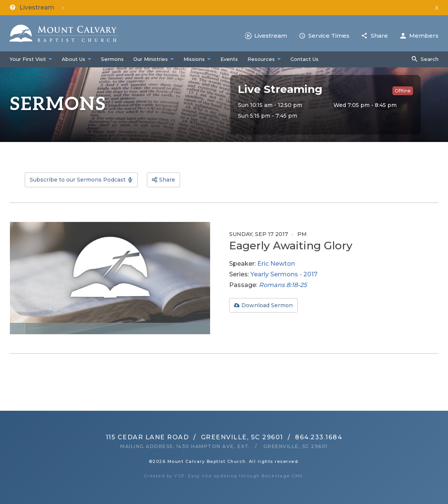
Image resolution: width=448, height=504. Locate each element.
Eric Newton (276, 264)
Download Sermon (267, 305)
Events (229, 59)
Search (430, 59)
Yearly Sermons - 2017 (284, 274)
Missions (194, 59)
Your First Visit (28, 59)
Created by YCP (164, 476)
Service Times (329, 36)
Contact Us (305, 59)
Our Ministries (151, 59)
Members (424, 36)
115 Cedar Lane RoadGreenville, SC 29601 (195, 437)
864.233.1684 (319, 437)
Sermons (112, 59)
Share (379, 36)
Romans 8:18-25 (283, 285)
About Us (73, 59)
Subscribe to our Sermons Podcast (78, 180)
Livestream (271, 36)
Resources (261, 59)
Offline (403, 91)
